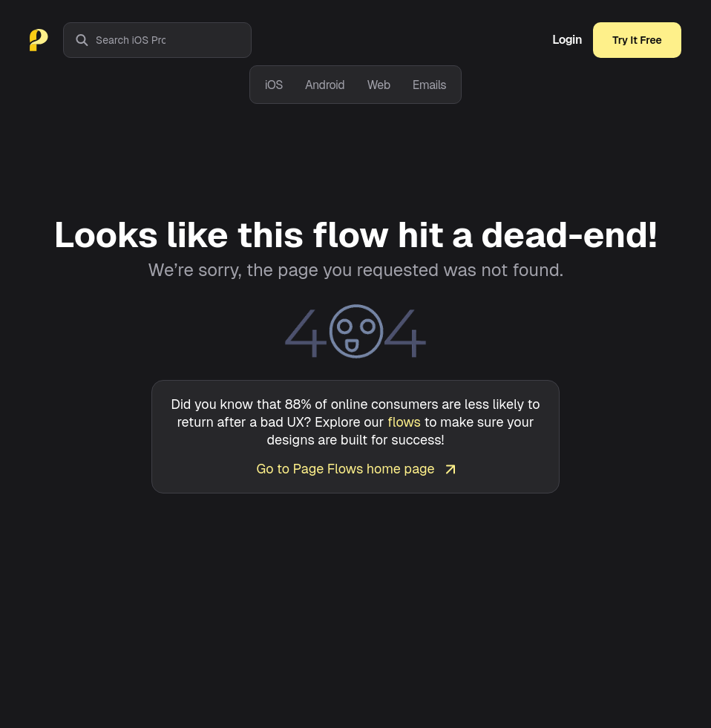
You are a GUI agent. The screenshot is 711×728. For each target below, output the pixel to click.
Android (325, 85)
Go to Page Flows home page (355, 469)
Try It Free (637, 40)
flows (404, 422)
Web (378, 85)
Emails (430, 85)
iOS (274, 85)
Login (567, 40)
